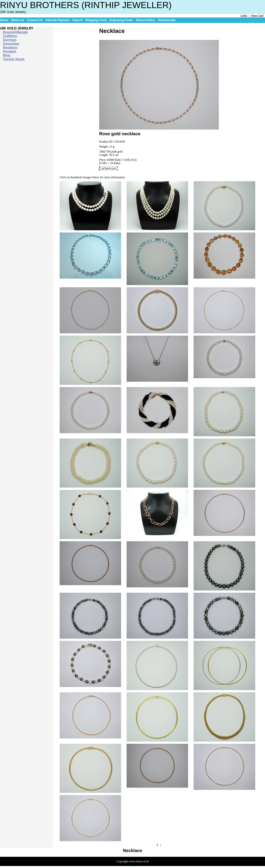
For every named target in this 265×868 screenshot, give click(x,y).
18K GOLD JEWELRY (17, 28)
